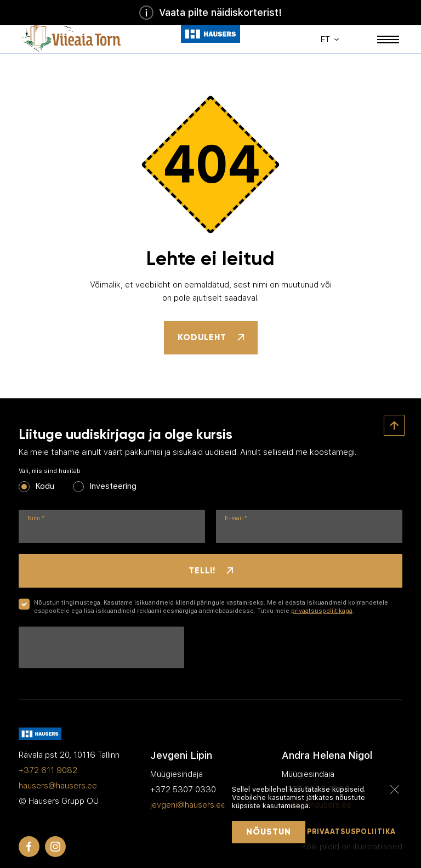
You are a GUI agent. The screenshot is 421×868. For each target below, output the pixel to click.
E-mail (236, 518)
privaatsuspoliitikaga (322, 611)
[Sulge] (395, 789)
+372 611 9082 (48, 770)
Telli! (211, 570)
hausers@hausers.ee (58, 786)
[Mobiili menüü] (388, 40)
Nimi (36, 518)
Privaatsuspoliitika (351, 832)
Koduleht (211, 337)
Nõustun (269, 832)
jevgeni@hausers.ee (188, 805)
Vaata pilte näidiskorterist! (210, 13)
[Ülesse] (394, 425)
